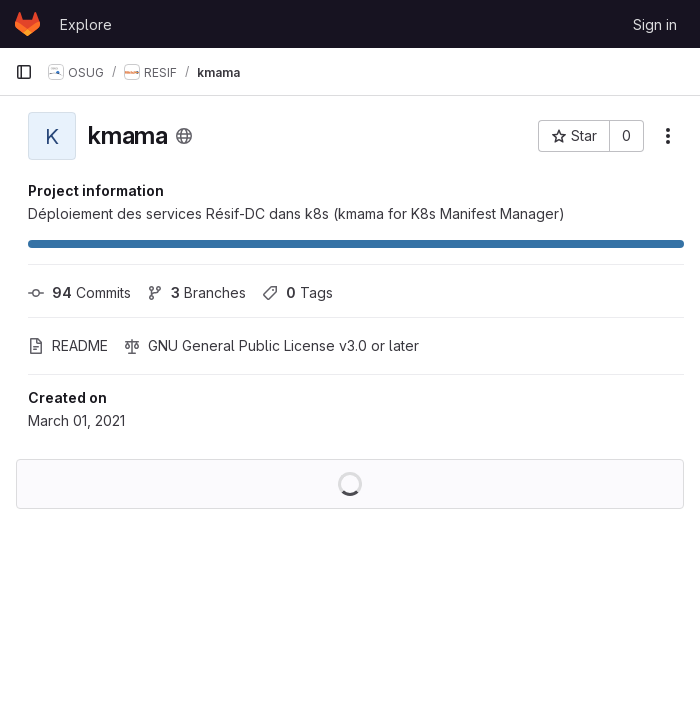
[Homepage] (27, 24)
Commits (79, 292)
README (68, 345)
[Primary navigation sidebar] (24, 72)
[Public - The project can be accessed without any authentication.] (184, 136)
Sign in (655, 24)
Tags (297, 292)
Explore (86, 24)
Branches (196, 292)
